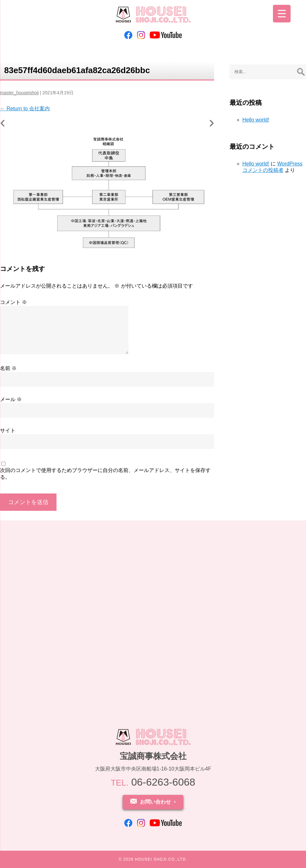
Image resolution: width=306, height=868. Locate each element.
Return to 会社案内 (25, 109)
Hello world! (256, 120)
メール (11, 399)
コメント (13, 302)
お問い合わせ (155, 802)
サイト (8, 430)
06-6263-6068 (153, 782)
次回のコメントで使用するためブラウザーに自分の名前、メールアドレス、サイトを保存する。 (105, 474)
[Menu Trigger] (282, 14)
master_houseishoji (19, 93)
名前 (8, 368)
